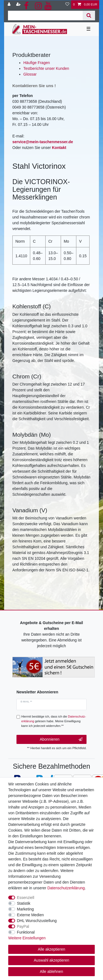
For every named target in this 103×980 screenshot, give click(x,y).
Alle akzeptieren (52, 949)
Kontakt (59, 148)
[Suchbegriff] (45, 16)
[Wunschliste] (67, 5)
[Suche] (89, 16)
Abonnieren (61, 740)
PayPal (23, 926)
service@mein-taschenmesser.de (43, 142)
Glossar (30, 74)
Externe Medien (30, 915)
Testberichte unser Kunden (46, 68)
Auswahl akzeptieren (51, 960)
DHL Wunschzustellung (37, 921)
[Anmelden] (10, 5)
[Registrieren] (19, 5)
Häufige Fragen (37, 63)
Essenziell (26, 898)
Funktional (26, 932)
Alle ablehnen (51, 971)
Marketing (25, 909)
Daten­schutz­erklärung (66, 888)
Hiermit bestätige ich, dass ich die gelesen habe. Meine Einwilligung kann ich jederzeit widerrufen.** (54, 721)
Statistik (24, 903)
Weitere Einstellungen (27, 938)
